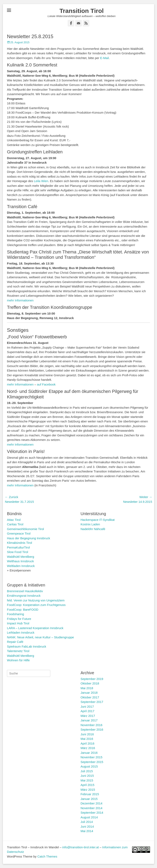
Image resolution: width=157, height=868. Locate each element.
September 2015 (92, 762)
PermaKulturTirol (18, 547)
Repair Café (15, 642)
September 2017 (92, 702)
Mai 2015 (87, 780)
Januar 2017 (89, 720)
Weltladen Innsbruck (21, 566)
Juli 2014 (87, 822)
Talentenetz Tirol (18, 651)
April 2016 (87, 743)
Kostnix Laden (90, 524)
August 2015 (89, 766)
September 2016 (92, 729)
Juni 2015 (87, 776)
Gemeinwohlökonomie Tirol (25, 529)
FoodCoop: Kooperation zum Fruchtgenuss (36, 605)
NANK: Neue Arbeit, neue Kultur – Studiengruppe (40, 637)
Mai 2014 (87, 831)
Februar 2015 (90, 794)
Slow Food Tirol (17, 552)
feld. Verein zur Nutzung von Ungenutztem (36, 600)
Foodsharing (15, 614)
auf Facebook (46, 384)
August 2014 (89, 817)
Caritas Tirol (15, 524)
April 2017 (87, 711)
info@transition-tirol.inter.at (81, 847)
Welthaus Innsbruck (20, 561)
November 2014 (91, 808)
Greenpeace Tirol (19, 533)
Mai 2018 (87, 688)
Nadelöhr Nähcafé (93, 529)
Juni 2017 (87, 707)
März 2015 (88, 790)
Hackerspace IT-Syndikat (98, 520)
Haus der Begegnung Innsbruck (29, 538)
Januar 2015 (89, 799)
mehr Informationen (20, 300)
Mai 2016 (87, 739)
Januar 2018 (89, 693)
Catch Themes (47, 856)
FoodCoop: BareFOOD (23, 610)
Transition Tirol (82, 11)
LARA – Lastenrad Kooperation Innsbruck (35, 628)
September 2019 (92, 679)
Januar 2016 (89, 753)
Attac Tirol (14, 520)
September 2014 (92, 813)
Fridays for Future (19, 619)
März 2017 (88, 716)
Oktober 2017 (90, 697)
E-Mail (105, 58)
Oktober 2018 (90, 683)
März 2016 (88, 748)
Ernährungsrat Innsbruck (24, 596)
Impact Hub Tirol (18, 623)
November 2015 (91, 757)
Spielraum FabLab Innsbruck (27, 646)
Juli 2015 (87, 771)
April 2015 (87, 785)
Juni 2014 (87, 826)
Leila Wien (41, 181)
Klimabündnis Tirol (20, 543)
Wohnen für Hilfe (18, 660)
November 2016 (91, 725)
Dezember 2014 (91, 803)
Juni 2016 (87, 734)
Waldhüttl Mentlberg (21, 557)
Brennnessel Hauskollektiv (25, 591)
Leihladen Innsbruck (21, 632)
